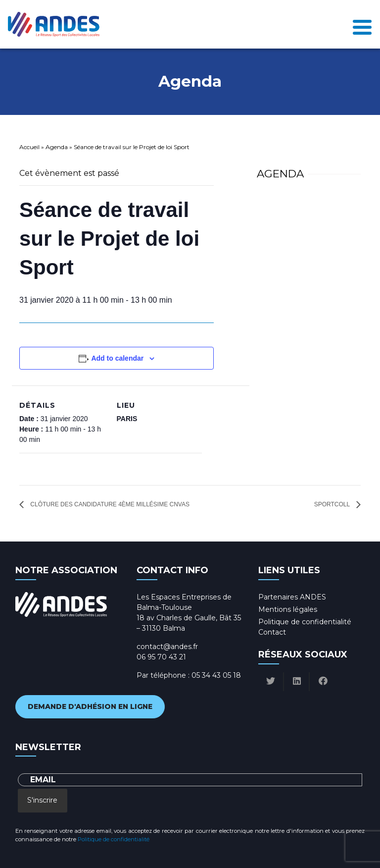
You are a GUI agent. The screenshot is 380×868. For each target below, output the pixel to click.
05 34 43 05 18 (216, 675)
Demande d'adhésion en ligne (90, 706)
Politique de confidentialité (305, 622)
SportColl (333, 504)
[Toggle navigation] (362, 24)
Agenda (57, 147)
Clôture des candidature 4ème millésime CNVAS (109, 504)
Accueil (29, 147)
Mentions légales (288, 609)
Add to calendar (117, 358)
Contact (272, 632)
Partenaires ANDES (292, 597)
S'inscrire (42, 800)
